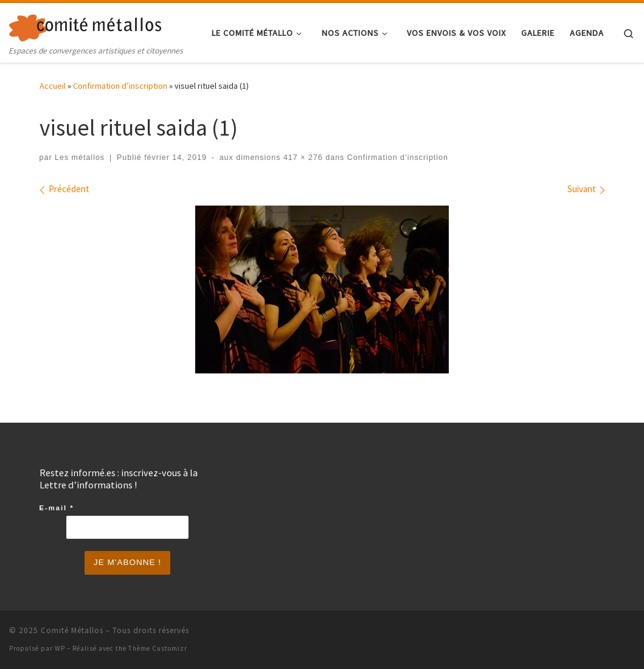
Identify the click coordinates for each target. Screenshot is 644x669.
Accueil (53, 86)
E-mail (57, 508)
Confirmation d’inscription (120, 86)
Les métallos (80, 158)
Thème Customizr (158, 648)
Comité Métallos (72, 630)
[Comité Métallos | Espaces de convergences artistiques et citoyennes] (85, 25)
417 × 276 (301, 158)
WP (60, 648)
